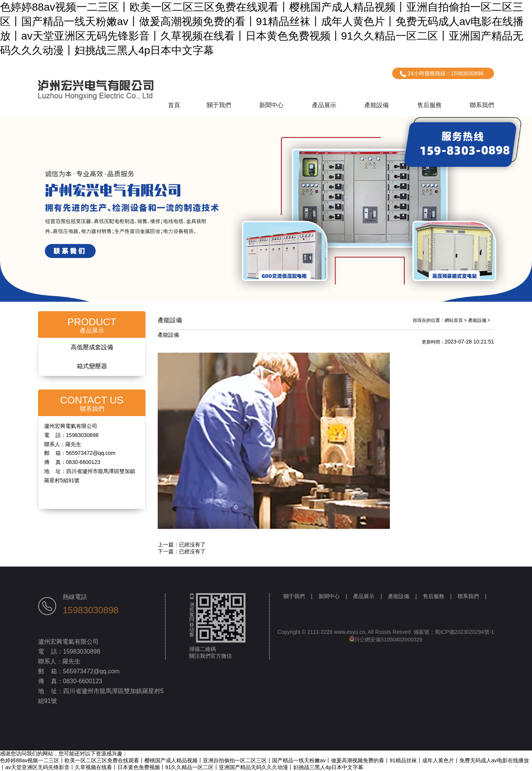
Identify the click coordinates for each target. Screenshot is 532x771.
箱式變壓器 (92, 366)
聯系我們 (482, 105)
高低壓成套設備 (92, 347)
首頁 (174, 105)
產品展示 (324, 105)
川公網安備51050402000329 (386, 640)
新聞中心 (271, 105)
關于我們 (219, 105)
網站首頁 (454, 320)
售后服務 (429, 105)
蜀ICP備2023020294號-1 (464, 632)
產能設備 (377, 105)
